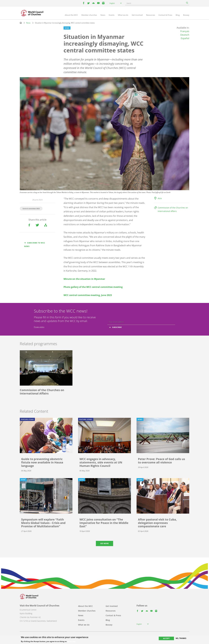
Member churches (89, 15)
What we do (123, 15)
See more (104, 543)
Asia (160, 198)
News (103, 15)
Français (185, 31)
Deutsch (185, 35)
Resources (151, 15)
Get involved (137, 15)
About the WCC (71, 15)
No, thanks (181, 638)
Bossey (186, 15)
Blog (178, 15)
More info (72, 641)
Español (185, 38)
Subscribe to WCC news (35, 245)
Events (112, 15)
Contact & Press (165, 15)
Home (21, 23)
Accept (166, 638)
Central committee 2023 (31, 209)
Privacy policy (39, 327)
